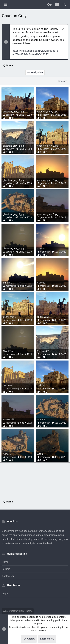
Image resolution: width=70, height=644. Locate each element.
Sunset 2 (8, 283)
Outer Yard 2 (10, 317)
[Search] (64, 5)
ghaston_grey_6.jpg (48, 180)
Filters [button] (61, 81)
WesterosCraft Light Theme (18, 611)
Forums (6, 569)
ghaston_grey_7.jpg (13, 249)
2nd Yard (8, 385)
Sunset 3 (42, 249)
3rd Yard (42, 385)
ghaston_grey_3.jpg (13, 180)
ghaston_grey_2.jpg (13, 146)
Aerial (40, 454)
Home (5, 562)
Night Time (9, 351)
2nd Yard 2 (43, 351)
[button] (6, 5)
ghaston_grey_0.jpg (48, 146)
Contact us (8, 576)
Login (5, 594)
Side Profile (9, 420)
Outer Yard (43, 317)
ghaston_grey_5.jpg (48, 214)
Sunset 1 (42, 283)
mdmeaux (45, 252)
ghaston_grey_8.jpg (13, 214)
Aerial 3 (41, 420)
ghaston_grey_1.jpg (13, 112)
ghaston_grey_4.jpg (48, 112)
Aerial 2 (7, 454)
